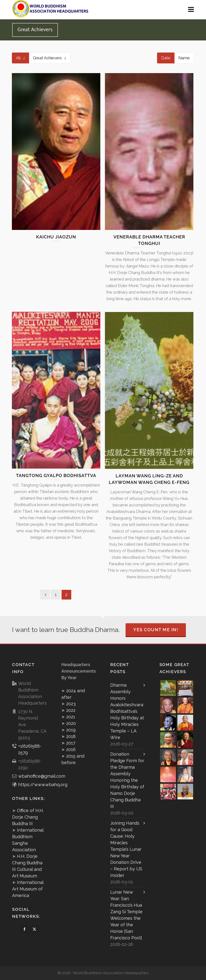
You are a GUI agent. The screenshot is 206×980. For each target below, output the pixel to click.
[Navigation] (191, 10)
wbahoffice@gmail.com (42, 776)
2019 (71, 730)
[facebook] (24, 929)
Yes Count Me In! (156, 630)
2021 (71, 717)
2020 (71, 723)
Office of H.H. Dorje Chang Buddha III (28, 817)
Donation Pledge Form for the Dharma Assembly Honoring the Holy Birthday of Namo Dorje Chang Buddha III (127, 780)
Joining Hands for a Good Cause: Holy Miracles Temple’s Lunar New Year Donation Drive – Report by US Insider (126, 849)
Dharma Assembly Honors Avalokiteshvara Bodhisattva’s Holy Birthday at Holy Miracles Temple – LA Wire (127, 711)
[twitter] (34, 929)
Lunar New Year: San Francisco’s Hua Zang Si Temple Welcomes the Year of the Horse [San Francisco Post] (126, 915)
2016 (71, 749)
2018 (71, 736)
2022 (71, 710)
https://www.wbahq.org (43, 785)
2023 (71, 704)
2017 (71, 743)
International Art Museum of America (28, 889)
